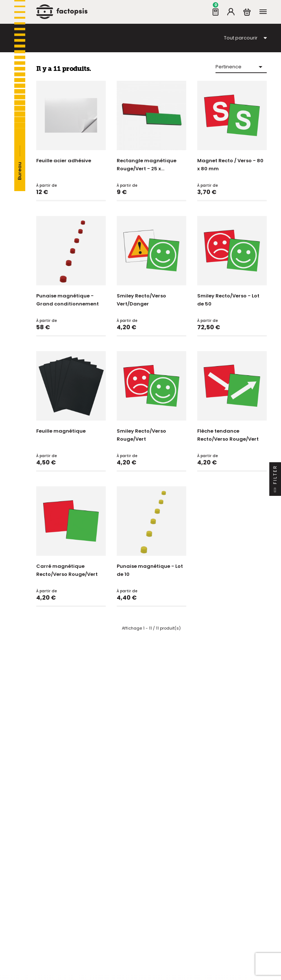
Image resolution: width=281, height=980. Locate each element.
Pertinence (240, 67)
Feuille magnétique (61, 431)
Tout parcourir (241, 38)
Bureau (20, 171)
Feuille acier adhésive (64, 161)
